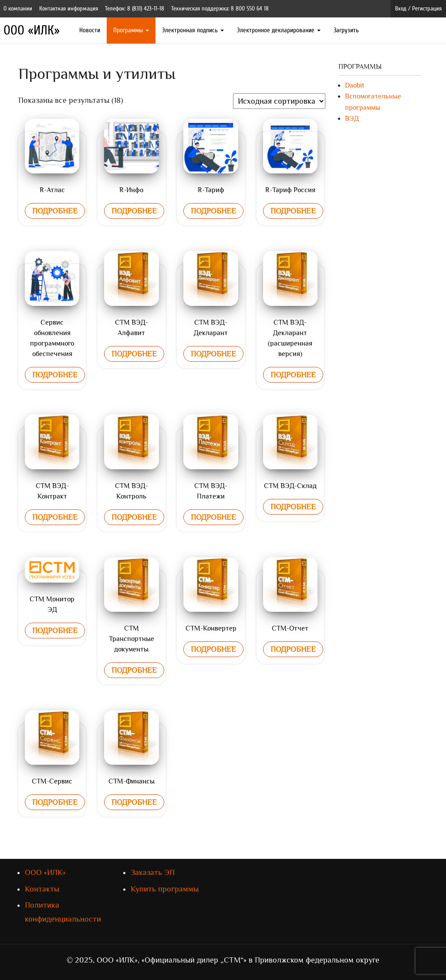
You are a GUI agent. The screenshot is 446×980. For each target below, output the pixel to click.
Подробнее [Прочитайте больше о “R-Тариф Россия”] (293, 211)
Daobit (355, 85)
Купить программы (165, 889)
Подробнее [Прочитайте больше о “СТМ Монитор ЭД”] (55, 631)
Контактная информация (69, 8)
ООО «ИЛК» (32, 30)
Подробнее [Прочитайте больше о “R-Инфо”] (134, 211)
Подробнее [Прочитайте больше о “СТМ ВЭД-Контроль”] (134, 517)
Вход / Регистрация (418, 8)
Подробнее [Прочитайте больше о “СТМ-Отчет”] (293, 649)
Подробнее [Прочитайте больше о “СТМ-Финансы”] (134, 802)
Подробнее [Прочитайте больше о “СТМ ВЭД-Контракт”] (55, 517)
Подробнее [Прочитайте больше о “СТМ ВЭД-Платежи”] (213, 517)
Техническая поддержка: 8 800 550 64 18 (220, 8)
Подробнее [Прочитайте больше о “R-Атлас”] (55, 211)
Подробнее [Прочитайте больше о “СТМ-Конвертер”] (213, 649)
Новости (90, 30)
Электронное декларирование (279, 30)
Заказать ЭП (153, 872)
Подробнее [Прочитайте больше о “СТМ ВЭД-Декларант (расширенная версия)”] (293, 375)
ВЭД (352, 119)
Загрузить (346, 30)
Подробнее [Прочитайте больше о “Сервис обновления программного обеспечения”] (55, 375)
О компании (18, 8)
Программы (131, 30)
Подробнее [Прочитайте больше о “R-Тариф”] (213, 211)
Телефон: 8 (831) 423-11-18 (135, 8)
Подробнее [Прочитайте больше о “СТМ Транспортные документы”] (134, 670)
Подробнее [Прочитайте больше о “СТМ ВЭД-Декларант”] (213, 354)
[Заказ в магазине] (279, 101)
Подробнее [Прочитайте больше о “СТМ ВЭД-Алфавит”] (134, 354)
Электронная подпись (193, 30)
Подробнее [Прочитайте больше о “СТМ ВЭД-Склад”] (293, 507)
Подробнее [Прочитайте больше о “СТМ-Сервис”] (55, 802)
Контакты (42, 889)
